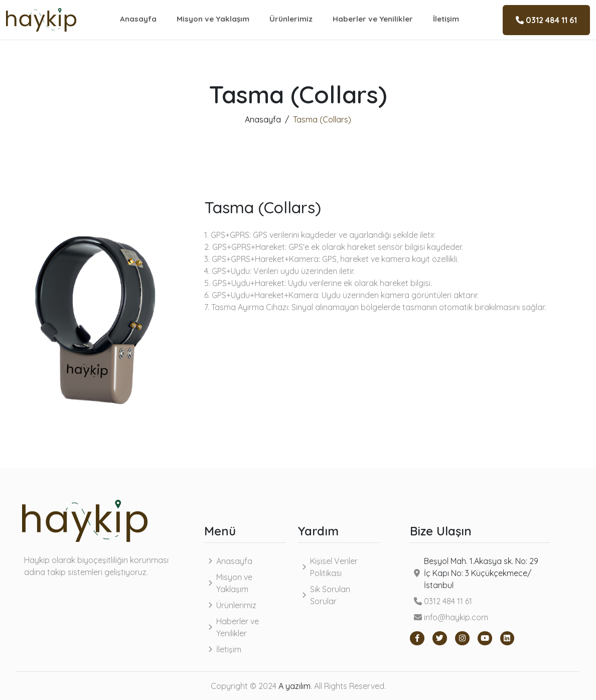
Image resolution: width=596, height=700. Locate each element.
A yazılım (294, 686)
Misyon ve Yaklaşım (213, 19)
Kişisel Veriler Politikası (334, 567)
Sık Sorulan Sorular (330, 595)
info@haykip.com (451, 617)
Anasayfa (138, 19)
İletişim (446, 19)
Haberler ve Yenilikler (373, 19)
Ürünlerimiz (291, 19)
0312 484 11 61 (546, 20)
